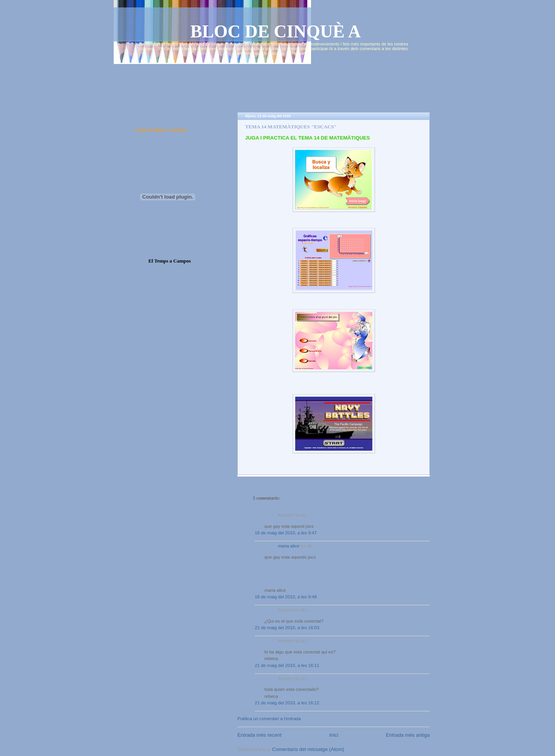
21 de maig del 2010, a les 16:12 (287, 703)
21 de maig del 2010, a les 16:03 (287, 628)
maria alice (289, 546)
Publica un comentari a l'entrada (269, 719)
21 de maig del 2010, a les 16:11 (287, 665)
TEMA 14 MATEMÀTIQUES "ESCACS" (291, 127)
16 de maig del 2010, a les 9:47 (286, 533)
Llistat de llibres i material (161, 130)
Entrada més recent (259, 735)
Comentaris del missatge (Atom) (308, 749)
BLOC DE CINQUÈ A (276, 31)
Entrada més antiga (408, 735)
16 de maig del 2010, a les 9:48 (286, 597)
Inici (334, 735)
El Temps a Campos (170, 261)
